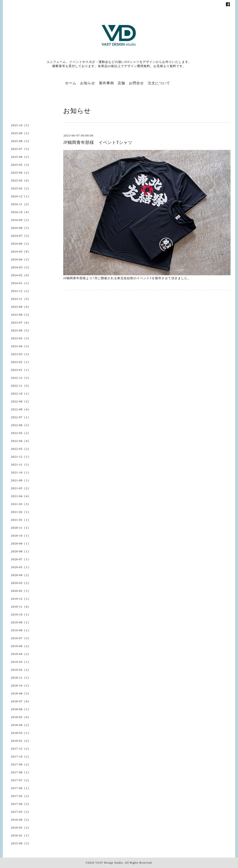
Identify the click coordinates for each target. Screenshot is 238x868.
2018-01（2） (21, 741)
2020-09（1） (21, 543)
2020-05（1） (21, 567)
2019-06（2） (21, 646)
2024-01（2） (21, 283)
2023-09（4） (21, 307)
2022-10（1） (21, 394)
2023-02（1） (21, 362)
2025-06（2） (21, 157)
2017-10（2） (21, 756)
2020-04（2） (21, 575)
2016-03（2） (21, 828)
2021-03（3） (21, 504)
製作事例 (106, 83)
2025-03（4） (21, 180)
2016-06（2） (21, 820)
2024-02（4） (21, 275)
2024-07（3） (21, 236)
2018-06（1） (21, 709)
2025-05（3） (21, 165)
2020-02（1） (21, 591)
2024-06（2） (21, 244)
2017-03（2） (21, 812)
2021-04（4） (21, 496)
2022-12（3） (21, 378)
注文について (159, 83)
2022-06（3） (21, 425)
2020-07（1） (21, 559)
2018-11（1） (21, 678)
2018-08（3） (21, 693)
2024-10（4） (21, 212)
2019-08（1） (21, 630)
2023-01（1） (21, 370)
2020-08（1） (21, 551)
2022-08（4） (21, 409)
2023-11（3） (21, 299)
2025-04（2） (21, 173)
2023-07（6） (21, 322)
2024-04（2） (21, 259)
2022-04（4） (21, 441)
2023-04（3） (21, 346)
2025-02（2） (21, 188)
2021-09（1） (21, 480)
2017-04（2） (21, 804)
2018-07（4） (21, 701)
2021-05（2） (21, 488)
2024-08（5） (21, 228)
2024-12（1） (21, 196)
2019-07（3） (21, 638)
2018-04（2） (21, 725)
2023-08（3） (21, 315)
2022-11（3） (21, 386)
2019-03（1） (21, 662)
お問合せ (136, 83)
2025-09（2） (21, 133)
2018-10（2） (21, 685)
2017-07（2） (21, 780)
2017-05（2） (21, 796)
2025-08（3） (21, 141)
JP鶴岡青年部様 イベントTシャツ (98, 143)
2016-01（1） (21, 835)
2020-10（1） (21, 536)
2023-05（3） (21, 338)
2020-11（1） (21, 528)
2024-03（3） (21, 267)
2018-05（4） (21, 717)
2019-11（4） (21, 607)
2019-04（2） (21, 654)
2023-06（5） (21, 330)
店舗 (121, 83)
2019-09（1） (21, 622)
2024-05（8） (21, 251)
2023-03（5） (21, 354)
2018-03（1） (21, 733)
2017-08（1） (21, 772)
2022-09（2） (21, 401)
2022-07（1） (21, 417)
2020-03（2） (21, 583)
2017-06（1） (21, 788)
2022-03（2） (21, 449)
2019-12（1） (21, 599)
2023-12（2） (21, 291)
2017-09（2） (21, 764)
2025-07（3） (21, 149)
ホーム (71, 83)
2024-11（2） (21, 204)
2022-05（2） (21, 433)
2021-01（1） (21, 520)
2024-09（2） (21, 220)
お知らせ (88, 83)
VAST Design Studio (109, 863)
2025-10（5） (21, 125)
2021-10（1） (21, 472)
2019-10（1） (21, 614)
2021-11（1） (21, 465)
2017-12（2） (21, 749)
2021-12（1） (21, 457)
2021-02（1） (21, 512)
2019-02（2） (21, 670)
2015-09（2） (21, 843)
